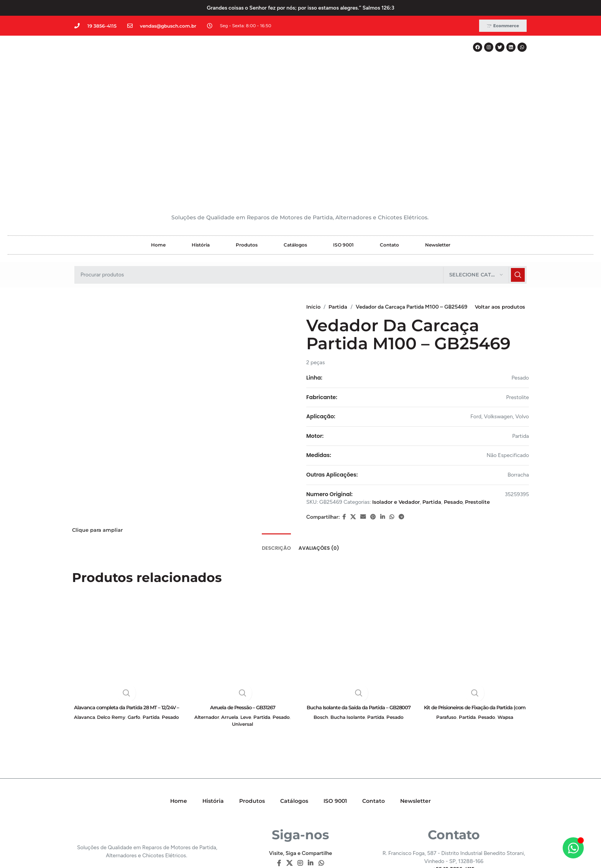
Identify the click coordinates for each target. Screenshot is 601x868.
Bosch (317, 626)
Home (158, 149)
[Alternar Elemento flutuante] (573, 848)
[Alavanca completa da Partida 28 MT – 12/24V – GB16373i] (126, 555)
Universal (242, 633)
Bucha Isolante (346, 626)
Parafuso (443, 626)
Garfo (146, 626)
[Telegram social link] (401, 437)
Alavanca (90, 626)
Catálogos (295, 149)
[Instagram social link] (300, 773)
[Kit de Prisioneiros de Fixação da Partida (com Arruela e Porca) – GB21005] (475, 555)
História (201, 149)
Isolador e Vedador (398, 422)
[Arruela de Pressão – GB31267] (242, 555)
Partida (340, 211)
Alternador (203, 626)
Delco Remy (120, 626)
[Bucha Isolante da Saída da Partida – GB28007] (359, 555)
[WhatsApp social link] (392, 437)
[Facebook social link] (344, 437)
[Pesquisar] (300, 179)
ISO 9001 (343, 149)
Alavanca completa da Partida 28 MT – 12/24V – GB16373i (126, 620)
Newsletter (438, 149)
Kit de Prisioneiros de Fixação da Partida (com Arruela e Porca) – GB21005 (475, 620)
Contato (389, 149)
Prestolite (487, 422)
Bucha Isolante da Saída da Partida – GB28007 (359, 620)
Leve (246, 626)
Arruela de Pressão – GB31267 (243, 616)
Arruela (228, 626)
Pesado (461, 422)
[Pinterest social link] (373, 437)
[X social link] (353, 437)
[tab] (276, 453)
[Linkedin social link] (383, 437)
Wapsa (508, 626)
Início (314, 211)
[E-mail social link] (363, 437)
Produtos (247, 149)
